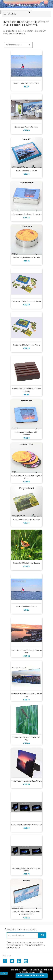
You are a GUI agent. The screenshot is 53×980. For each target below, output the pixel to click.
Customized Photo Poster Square (26, 563)
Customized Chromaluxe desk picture (27, 781)
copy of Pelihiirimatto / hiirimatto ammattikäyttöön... (26, 913)
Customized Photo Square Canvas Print (27, 739)
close (4, 973)
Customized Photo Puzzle (26, 170)
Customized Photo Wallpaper (26, 127)
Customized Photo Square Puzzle (26, 345)
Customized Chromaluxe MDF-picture (26, 825)
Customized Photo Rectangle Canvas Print (26, 651)
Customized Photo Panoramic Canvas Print (27, 695)
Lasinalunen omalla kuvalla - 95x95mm (26, 433)
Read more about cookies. (31, 976)
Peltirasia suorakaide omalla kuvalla (27, 214)
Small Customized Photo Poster (26, 83)
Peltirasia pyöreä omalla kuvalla (26, 258)
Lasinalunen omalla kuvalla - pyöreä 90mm (26, 477)
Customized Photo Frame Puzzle (26, 519)
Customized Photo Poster (26, 607)
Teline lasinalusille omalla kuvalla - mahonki (26, 390)
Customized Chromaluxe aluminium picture (26, 869)
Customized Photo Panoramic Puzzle (26, 301)
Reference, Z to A (19, 45)
